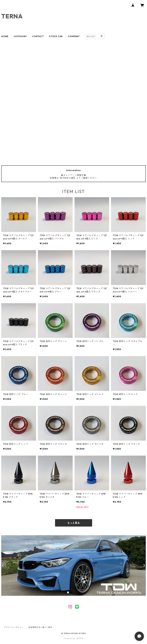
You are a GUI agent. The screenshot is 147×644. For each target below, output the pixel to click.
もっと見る (74, 523)
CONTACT (38, 36)
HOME (5, 36)
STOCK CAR (56, 36)
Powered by (73, 638)
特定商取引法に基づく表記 (40, 627)
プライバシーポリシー (14, 627)
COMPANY (74, 36)
